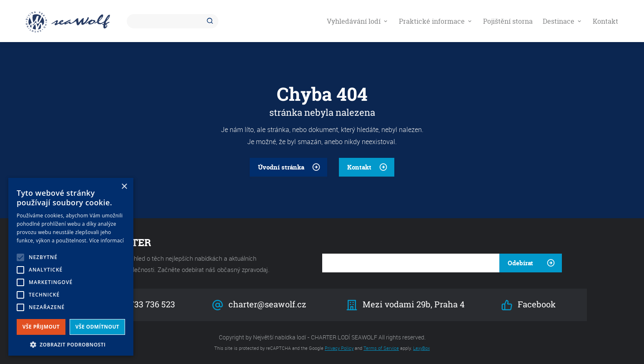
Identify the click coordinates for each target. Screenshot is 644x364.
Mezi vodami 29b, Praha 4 (405, 305)
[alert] (71, 267)
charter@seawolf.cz (259, 305)
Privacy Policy (339, 348)
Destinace (563, 21)
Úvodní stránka (281, 167)
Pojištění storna (508, 21)
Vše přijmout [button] (41, 327)
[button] (71, 344)
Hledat (211, 21)
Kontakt (605, 21)
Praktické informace (436, 21)
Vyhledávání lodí (358, 21)
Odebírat (520, 263)
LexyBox (421, 348)
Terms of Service (381, 348)
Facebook (528, 305)
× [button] (124, 187)
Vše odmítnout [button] (97, 327)
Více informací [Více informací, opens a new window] (106, 241)
